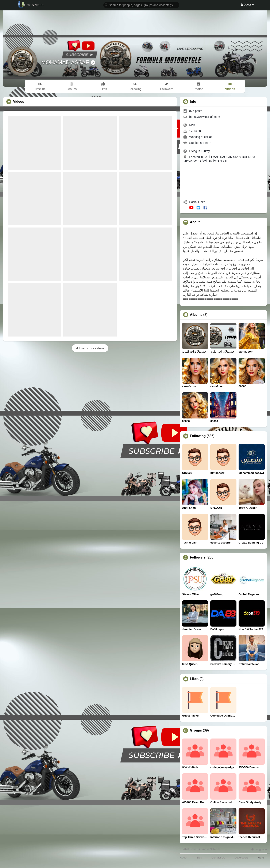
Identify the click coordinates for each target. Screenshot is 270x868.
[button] (141, 5)
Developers (241, 858)
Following (198, 436)
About (184, 858)
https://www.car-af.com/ (205, 117)
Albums (196, 315)
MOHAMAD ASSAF (66, 62)
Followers (198, 557)
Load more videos (90, 348)
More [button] (262, 858)
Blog (199, 858)
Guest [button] (247, 5)
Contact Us (218, 858)
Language (259, 849)
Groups (196, 730)
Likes (194, 679)
